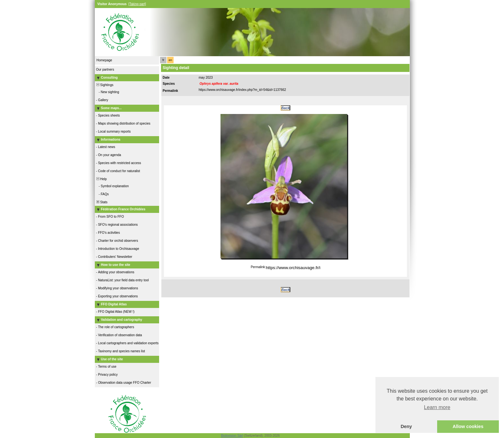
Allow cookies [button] (468, 426)
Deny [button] (406, 426)
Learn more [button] (437, 407)
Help (101, 179)
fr (163, 60)
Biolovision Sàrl (232, 436)
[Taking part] (137, 4)
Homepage (104, 60)
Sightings (104, 85)
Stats (101, 202)
